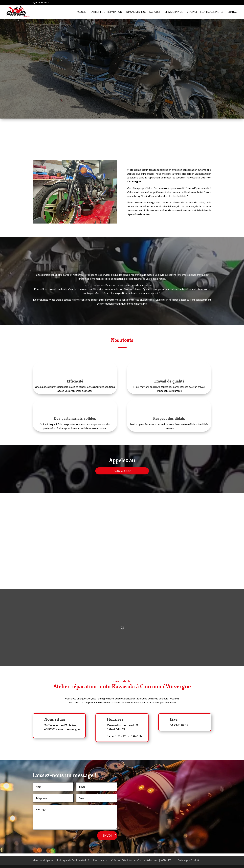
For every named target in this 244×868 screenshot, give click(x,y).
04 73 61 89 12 (179, 725)
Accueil (81, 12)
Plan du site (100, 860)
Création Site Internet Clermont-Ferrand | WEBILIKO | (142, 860)
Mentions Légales (43, 860)
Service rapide (174, 12)
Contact (233, 12)
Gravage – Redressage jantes (205, 12)
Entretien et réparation (106, 12)
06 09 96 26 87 (122, 471)
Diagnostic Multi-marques (143, 12)
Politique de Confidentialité (73, 860)
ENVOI (107, 835)
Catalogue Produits (189, 860)
